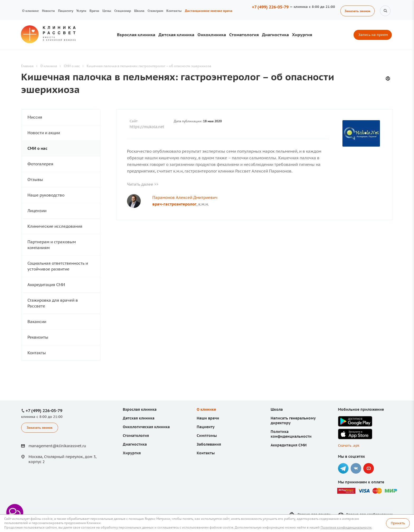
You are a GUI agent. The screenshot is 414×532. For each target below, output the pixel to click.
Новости (48, 11)
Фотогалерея (40, 164)
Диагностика (275, 35)
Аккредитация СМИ (46, 285)
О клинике (30, 11)
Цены (107, 11)
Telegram (343, 468)
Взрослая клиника (136, 35)
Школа (139, 11)
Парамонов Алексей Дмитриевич (185, 197)
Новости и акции (44, 133)
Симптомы (207, 436)
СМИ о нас (37, 148)
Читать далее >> (143, 184)
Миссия (35, 117)
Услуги (81, 11)
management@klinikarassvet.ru (57, 446)
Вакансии (37, 322)
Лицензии (37, 211)
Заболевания (209, 444)
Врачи (94, 11)
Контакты (174, 11)
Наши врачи (208, 418)
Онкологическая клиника (146, 427)
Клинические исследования (55, 226)
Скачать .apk (349, 445)
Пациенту (66, 11)
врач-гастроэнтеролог (174, 204)
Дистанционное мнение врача (209, 11)
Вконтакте (356, 468)
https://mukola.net (147, 127)
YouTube (369, 468)
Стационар (123, 11)
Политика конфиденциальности (291, 434)
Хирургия (302, 35)
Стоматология (244, 35)
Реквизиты (38, 337)
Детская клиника (176, 35)
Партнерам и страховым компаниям (52, 245)
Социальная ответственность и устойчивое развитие (58, 266)
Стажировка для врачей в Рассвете (53, 303)
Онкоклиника (212, 35)
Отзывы (35, 179)
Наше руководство (46, 195)
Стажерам (155, 11)
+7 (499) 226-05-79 (270, 7)
